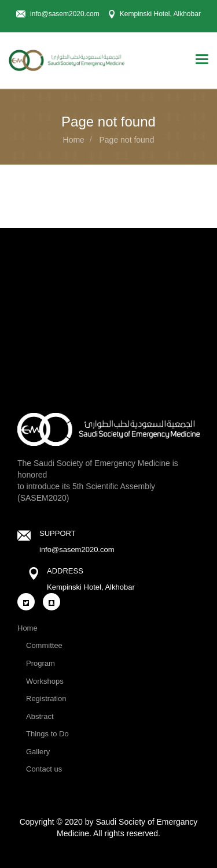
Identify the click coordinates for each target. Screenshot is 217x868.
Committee (44, 645)
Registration (46, 699)
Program (41, 663)
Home (74, 140)
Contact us (44, 769)
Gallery (38, 752)
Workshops (45, 681)
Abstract (40, 716)
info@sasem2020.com (77, 550)
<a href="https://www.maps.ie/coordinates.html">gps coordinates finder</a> (108, 309)
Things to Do (47, 734)
